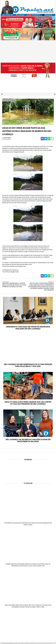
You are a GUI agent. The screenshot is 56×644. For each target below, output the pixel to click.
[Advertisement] (28, 52)
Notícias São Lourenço (9, 100)
